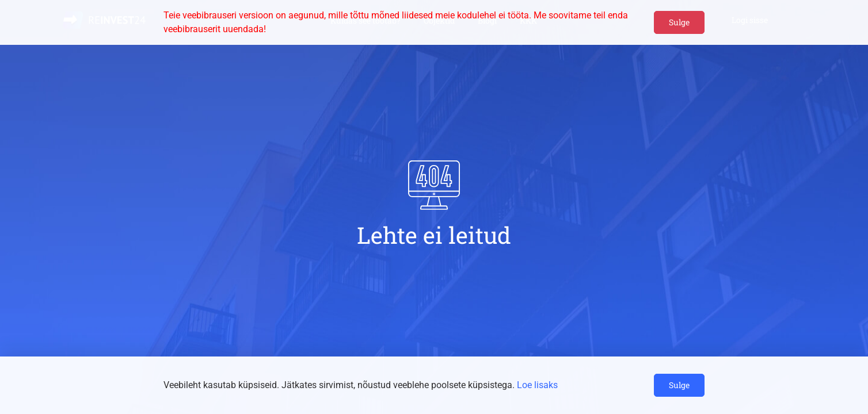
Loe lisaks (537, 385)
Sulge (679, 22)
